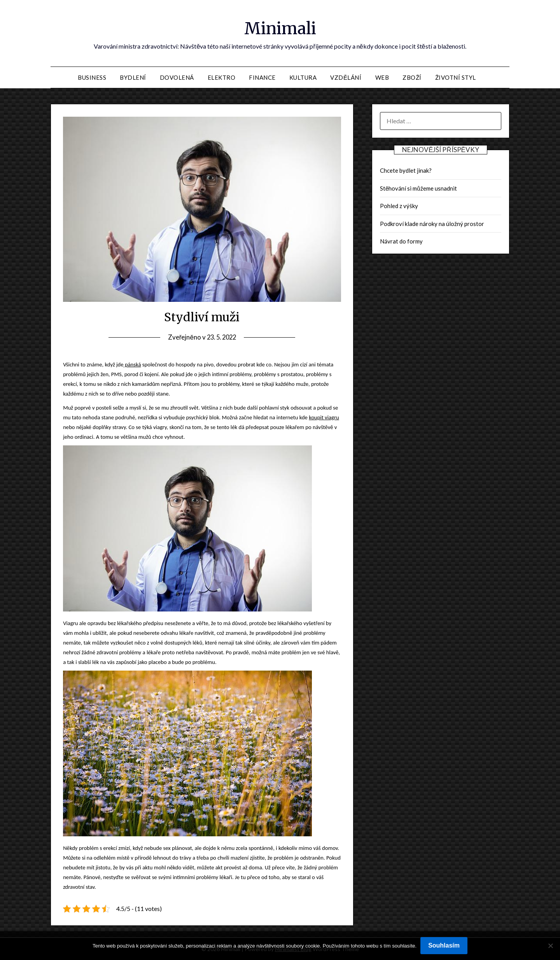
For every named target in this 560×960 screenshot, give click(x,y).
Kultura (303, 77)
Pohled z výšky (399, 206)
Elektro (222, 77)
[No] (550, 946)
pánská (132, 364)
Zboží (412, 77)
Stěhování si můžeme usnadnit (418, 188)
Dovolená (177, 77)
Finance (262, 77)
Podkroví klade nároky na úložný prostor (432, 224)
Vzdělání (346, 77)
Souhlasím (444, 945)
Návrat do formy (401, 241)
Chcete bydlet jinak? (406, 170)
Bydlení (133, 77)
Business (92, 77)
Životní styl (456, 77)
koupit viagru (324, 417)
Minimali (280, 28)
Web (382, 77)
